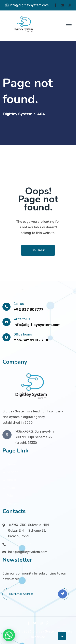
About (12, 480)
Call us (19, 304)
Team (11, 488)
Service (13, 472)
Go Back (38, 250)
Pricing (12, 496)
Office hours (23, 334)
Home (11, 464)
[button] (9, 635)
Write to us (22, 319)
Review (12, 504)
